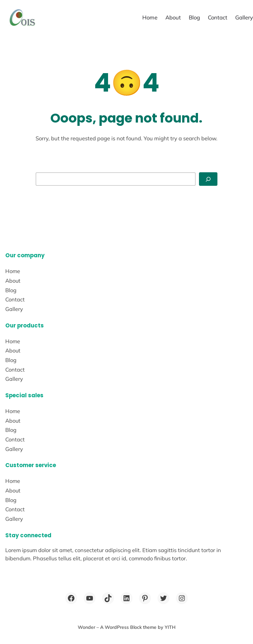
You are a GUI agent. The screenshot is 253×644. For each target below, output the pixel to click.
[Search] (208, 179)
